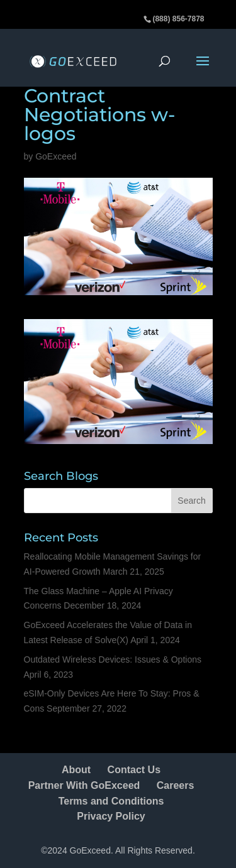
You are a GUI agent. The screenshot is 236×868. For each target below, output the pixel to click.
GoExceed (56, 156)
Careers (176, 785)
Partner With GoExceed (84, 785)
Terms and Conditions (111, 801)
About (76, 770)
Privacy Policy (111, 816)
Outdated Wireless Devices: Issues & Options (113, 659)
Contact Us (134, 770)
